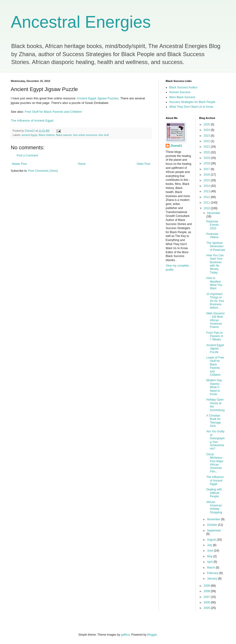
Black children (47, 135)
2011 (207, 203)
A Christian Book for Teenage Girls (213, 421)
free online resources (85, 135)
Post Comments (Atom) (43, 171)
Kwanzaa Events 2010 (212, 225)
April (210, 562)
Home (82, 164)
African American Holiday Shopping (214, 507)
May (210, 556)
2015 (207, 180)
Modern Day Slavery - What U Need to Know (214, 387)
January (212, 579)
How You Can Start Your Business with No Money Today (215, 264)
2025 (207, 124)
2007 (207, 597)
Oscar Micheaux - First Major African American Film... (215, 463)
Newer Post (19, 164)
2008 (207, 591)
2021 (207, 147)
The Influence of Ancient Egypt (32, 121)
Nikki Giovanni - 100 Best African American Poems (215, 320)
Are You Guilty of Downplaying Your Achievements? (215, 440)
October (212, 525)
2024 (207, 130)
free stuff (104, 135)
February (213, 573)
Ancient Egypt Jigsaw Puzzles (98, 98)
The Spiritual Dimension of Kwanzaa (215, 246)
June (210, 551)
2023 (207, 136)
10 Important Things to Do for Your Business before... (215, 301)
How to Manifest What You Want (214, 283)
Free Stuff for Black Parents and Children (53, 112)
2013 (207, 191)
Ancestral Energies (81, 22)
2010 (207, 208)
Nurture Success (180, 92)
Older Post (143, 164)
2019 (207, 158)
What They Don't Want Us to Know (191, 107)
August (212, 540)
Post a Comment (27, 156)
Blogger (152, 635)
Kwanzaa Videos (212, 236)
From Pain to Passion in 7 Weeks (215, 336)
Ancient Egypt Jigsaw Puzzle (215, 349)
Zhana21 (176, 146)
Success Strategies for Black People (192, 102)
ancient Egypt (29, 135)
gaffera (125, 635)
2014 (207, 186)
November (214, 519)
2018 (207, 163)
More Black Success (182, 97)
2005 (207, 608)
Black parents (64, 135)
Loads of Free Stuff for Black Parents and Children (215, 366)
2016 (207, 175)
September (214, 531)
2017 (207, 169)
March (211, 568)
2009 (207, 586)
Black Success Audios (183, 87)
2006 (207, 602)
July (210, 545)
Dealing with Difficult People (214, 493)
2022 (207, 141)
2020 (207, 152)
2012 (207, 197)
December (213, 213)
